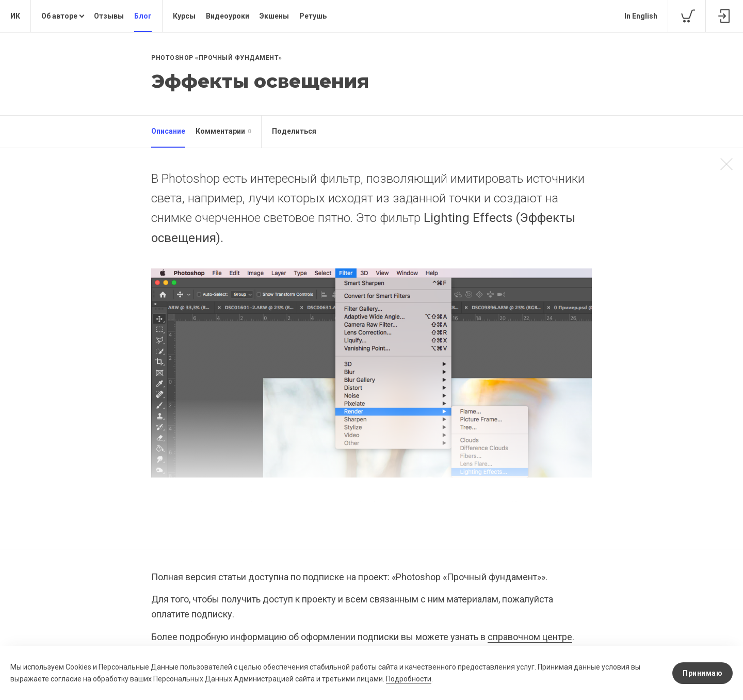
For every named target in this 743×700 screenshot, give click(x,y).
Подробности (409, 679)
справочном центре (530, 637)
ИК (15, 16)
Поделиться (294, 131)
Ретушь (313, 16)
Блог (143, 16)
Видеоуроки (228, 16)
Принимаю (702, 673)
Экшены (274, 16)
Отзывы (109, 16)
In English (641, 16)
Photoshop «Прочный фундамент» (217, 58)
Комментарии (223, 132)
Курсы (184, 16)
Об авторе (59, 16)
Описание (168, 131)
